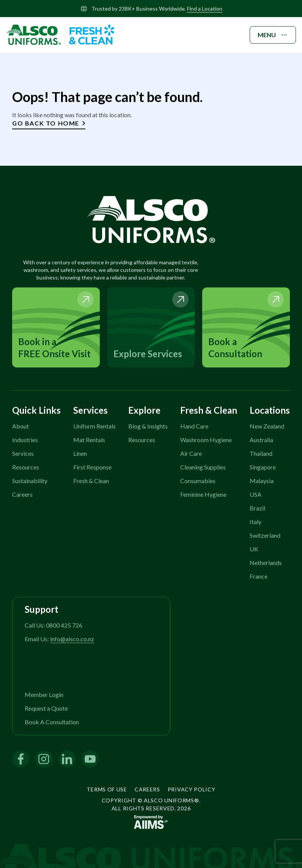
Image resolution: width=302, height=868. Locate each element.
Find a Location (205, 9)
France (259, 576)
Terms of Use (107, 789)
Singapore (263, 467)
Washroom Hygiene (206, 440)
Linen (80, 453)
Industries (25, 440)
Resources (26, 467)
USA (256, 494)
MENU (273, 35)
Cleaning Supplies (203, 467)
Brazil (257, 508)
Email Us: (59, 639)
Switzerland (265, 535)
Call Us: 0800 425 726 (53, 625)
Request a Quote (46, 708)
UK (254, 549)
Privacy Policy (192, 789)
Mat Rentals (89, 440)
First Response (92, 467)
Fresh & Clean (91, 481)
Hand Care (194, 426)
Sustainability (30, 481)
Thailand (261, 453)
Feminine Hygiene (203, 494)
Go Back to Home (49, 123)
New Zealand (267, 426)
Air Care (191, 453)
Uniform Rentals (94, 426)
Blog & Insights (148, 426)
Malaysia (262, 481)
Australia (261, 440)
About (20, 426)
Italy (256, 522)
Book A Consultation (52, 722)
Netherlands (266, 563)
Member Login (44, 695)
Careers (22, 494)
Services (23, 453)
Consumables (198, 481)
